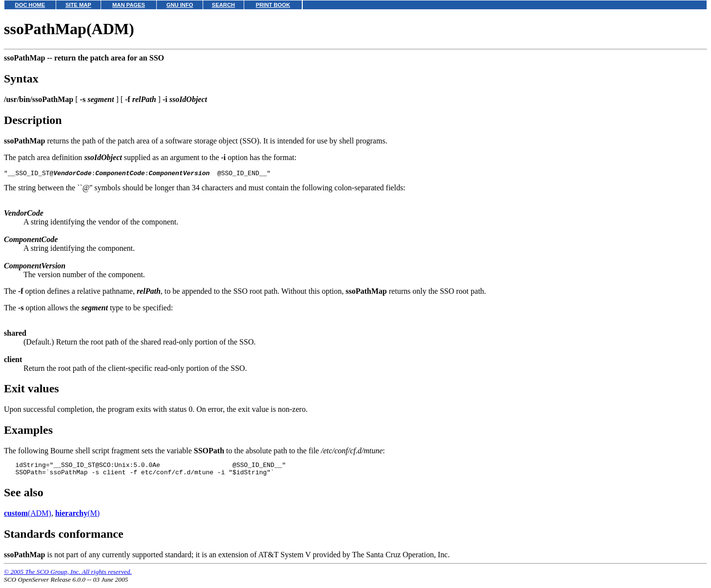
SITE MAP (78, 5)
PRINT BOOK (273, 5)
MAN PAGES (129, 5)
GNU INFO (180, 5)
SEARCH (223, 5)
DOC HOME (30, 5)
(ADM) (28, 517)
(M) (77, 517)
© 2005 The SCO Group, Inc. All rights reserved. (68, 576)
